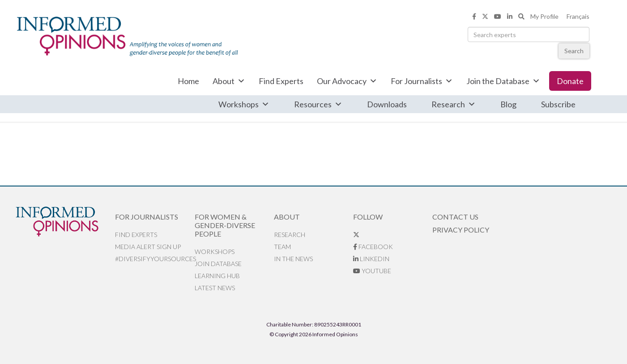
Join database (218, 264)
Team (282, 247)
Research (454, 104)
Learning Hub (217, 276)
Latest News (215, 288)
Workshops (244, 104)
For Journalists (422, 81)
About (229, 81)
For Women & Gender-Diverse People (225, 225)
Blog (508, 104)
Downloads (387, 104)
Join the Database (503, 81)
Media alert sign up (148, 247)
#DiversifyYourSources (155, 259)
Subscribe (558, 104)
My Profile (544, 16)
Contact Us (455, 217)
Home (188, 81)
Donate (570, 81)
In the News (293, 259)
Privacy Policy (461, 230)
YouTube (372, 271)
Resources (318, 104)
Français (578, 16)
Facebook (373, 247)
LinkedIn (371, 259)
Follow (368, 217)
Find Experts (281, 81)
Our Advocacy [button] (347, 81)
